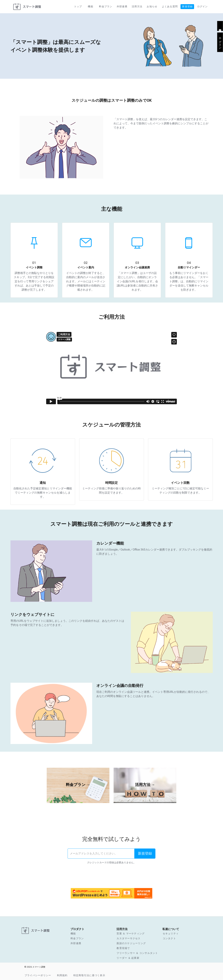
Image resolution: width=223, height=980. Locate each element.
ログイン (220, 42)
